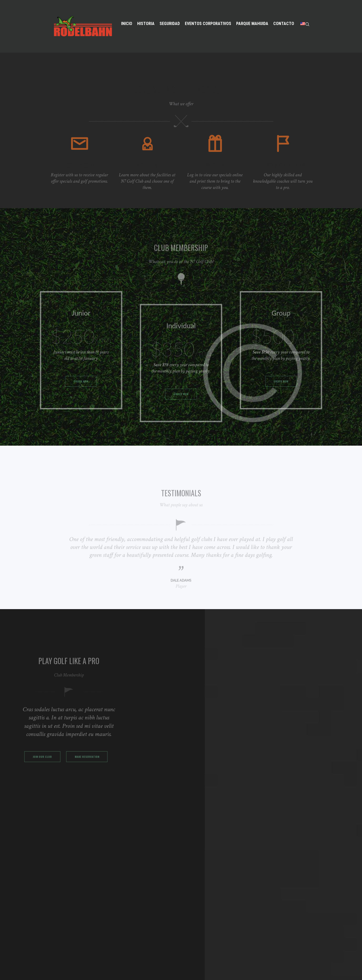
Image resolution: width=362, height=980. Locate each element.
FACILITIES (147, 177)
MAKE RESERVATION (49, 780)
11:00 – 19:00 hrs (79, 177)
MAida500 (180, 968)
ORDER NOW (74, 385)
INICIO (128, 871)
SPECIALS (215, 177)
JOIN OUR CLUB (50, 761)
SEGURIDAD (133, 887)
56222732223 (198, 908)
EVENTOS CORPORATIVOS (146, 895)
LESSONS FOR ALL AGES (283, 177)
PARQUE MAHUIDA (139, 902)
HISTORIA (131, 879)
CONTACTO (132, 910)
